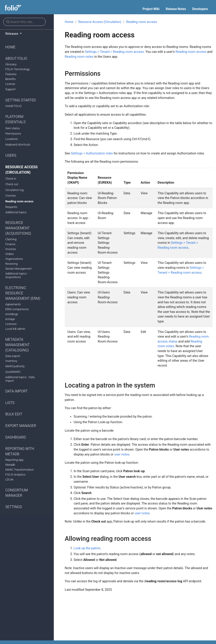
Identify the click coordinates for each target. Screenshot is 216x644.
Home (10, 47)
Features (11, 74)
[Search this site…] (24, 22)
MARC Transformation (20, 470)
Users (11, 155)
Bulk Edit (14, 414)
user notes (122, 454)
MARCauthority (15, 366)
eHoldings (12, 314)
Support (10, 89)
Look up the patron (87, 548)
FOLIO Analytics (15, 475)
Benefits (10, 79)
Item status (13, 128)
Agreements (13, 304)
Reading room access (19, 201)
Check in (11, 179)
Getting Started (21, 100)
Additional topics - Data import (20, 379)
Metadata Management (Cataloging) (18, 345)
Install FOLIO (13, 106)
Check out (12, 184)
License (10, 84)
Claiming (11, 239)
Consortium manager (17, 493)
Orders (10, 254)
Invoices (11, 249)
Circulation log (14, 190)
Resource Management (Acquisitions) (18, 228)
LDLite (9, 479)
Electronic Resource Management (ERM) (23, 293)
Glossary (11, 64)
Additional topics (16, 212)
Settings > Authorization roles (92, 153)
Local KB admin (15, 329)
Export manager (21, 426)
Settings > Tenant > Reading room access (114, 52)
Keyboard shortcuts (18, 145)
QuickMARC (13, 372)
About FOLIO (16, 58)
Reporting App (14, 460)
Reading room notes (79, 57)
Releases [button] (12, 34)
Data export (13, 356)
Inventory (11, 361)
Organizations (14, 259)
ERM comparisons (17, 309)
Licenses (11, 324)
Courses (11, 196)
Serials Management (18, 269)
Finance (10, 244)
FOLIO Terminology (18, 69)
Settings (14, 507)
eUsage (10, 319)
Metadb (10, 465)
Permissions (13, 134)
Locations (12, 139)
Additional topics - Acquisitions (17, 275)
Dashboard (16, 437)
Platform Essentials (15, 119)
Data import (17, 391)
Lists (10, 403)
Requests (11, 207)
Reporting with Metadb (20, 451)
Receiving (11, 264)
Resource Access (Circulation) (22, 170)
